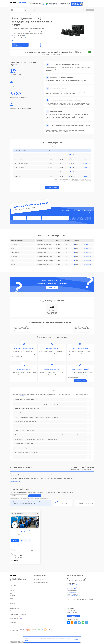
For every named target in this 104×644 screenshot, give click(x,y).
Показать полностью (15, 482)
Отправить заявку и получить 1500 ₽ (55, 218)
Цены (35, 10)
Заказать (86, 155)
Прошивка (17, 155)
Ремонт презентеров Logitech (42, 582)
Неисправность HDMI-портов (44, 252)
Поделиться (68, 623)
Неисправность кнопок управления (45, 260)
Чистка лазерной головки (21, 163)
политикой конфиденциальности (31, 221)
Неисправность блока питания (44, 244)
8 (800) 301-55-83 (72, 588)
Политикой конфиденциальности (41, 498)
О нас (40, 10)
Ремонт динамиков (20, 172)
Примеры (12, 591)
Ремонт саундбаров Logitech (42, 579)
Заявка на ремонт (71, 10)
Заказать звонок (52, 288)
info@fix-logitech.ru (72, 592)
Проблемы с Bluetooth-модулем (45, 248)
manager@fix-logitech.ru (73, 596)
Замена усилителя (19, 168)
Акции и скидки (62, 10)
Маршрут (15, 540)
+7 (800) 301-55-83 (52, 3)
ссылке (21, 618)
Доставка (50, 10)
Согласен (76, 639)
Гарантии (55, 10)
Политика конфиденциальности (52, 635)
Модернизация (19, 176)
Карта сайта (13, 622)
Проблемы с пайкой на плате (44, 264)
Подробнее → (88, 244)
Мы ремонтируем (17, 10)
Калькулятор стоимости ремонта (18, 611)
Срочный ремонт (29, 10)
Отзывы (45, 10)
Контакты (79, 10)
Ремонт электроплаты (20, 159)
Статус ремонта (90, 10)
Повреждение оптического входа (45, 256)
